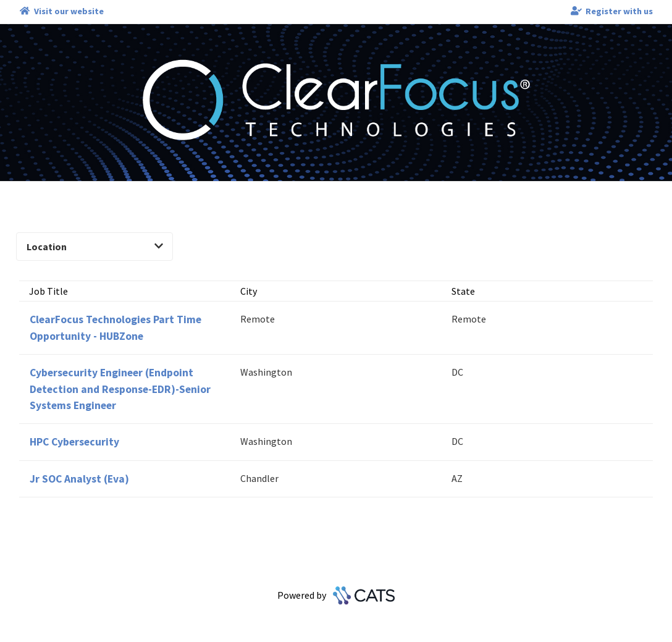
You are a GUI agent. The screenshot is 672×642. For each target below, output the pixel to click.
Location (95, 247)
